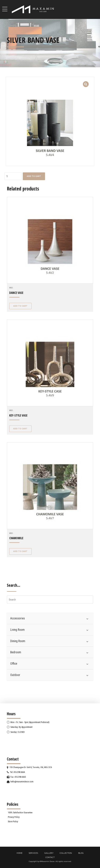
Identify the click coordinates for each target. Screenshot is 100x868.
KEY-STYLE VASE (18, 415)
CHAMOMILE (16, 538)
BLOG (81, 853)
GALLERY (49, 853)
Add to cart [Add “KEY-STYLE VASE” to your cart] (20, 429)
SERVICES (33, 853)
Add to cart (34, 176)
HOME (20, 853)
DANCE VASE (16, 293)
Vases (11, 288)
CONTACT (50, 857)
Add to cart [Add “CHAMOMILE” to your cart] (20, 551)
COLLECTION (66, 853)
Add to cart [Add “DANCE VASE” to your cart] (20, 306)
